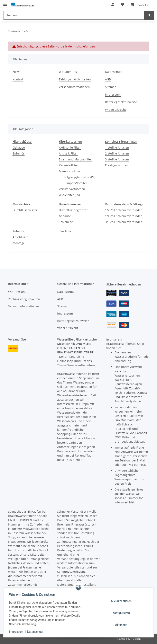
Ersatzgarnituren (117, 165)
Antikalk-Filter (68, 153)
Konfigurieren (120, 613)
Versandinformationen (74, 87)
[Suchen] (74, 15)
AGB (108, 79)
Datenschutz (114, 72)
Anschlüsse (20, 237)
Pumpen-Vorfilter (75, 183)
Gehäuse (19, 147)
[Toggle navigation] (5, 3)
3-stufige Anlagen (117, 159)
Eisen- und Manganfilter (75, 159)
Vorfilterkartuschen (72, 189)
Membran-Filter (70, 171)
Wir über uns (68, 72)
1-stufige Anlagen (117, 147)
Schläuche (66, 222)
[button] (113, 5)
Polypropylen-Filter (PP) (80, 177)
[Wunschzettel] (122, 5)
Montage (19, 243)
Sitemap (111, 87)
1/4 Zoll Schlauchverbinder (123, 216)
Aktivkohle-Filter (70, 147)
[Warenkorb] (141, 5)
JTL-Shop (136, 639)
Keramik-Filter (68, 165)
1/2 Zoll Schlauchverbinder (123, 210)
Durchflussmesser (25, 210)
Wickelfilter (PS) (69, 195)
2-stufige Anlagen (117, 153)
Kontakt (18, 79)
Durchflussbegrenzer (73, 210)
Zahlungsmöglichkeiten (75, 79)
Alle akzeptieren (120, 601)
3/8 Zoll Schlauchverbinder (123, 222)
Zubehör (19, 153)
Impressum (113, 94)
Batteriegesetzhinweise (121, 102)
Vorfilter (66, 231)
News (16, 72)
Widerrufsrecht (116, 110)
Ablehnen (120, 625)
